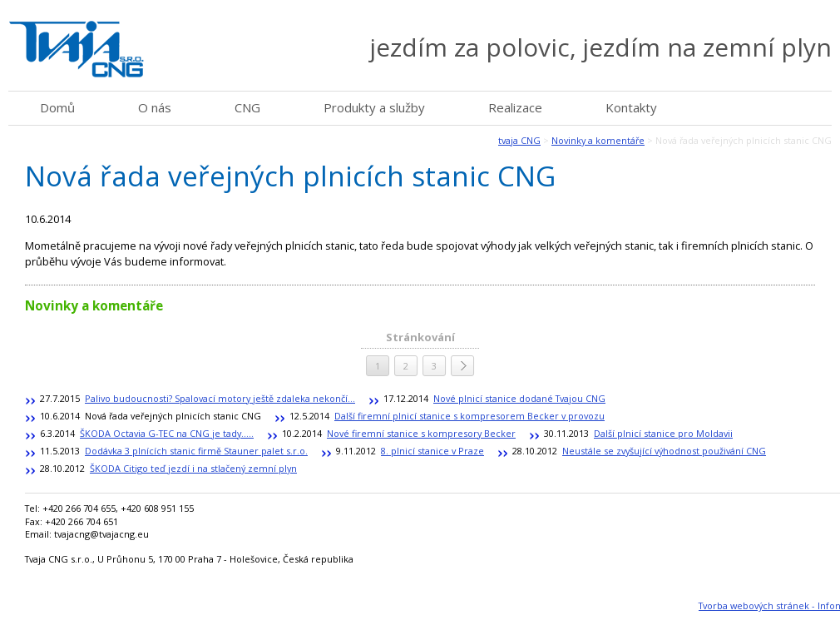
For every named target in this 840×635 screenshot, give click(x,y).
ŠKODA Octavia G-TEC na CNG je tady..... (167, 433)
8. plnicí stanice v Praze (432, 451)
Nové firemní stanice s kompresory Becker (421, 433)
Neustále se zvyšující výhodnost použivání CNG (664, 451)
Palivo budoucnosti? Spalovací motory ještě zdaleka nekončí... (220, 398)
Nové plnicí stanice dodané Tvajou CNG (519, 398)
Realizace (515, 107)
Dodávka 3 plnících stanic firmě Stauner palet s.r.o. (196, 451)
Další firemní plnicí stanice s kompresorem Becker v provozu (469, 416)
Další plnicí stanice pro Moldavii (663, 433)
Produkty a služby (374, 107)
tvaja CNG (519, 140)
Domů (57, 107)
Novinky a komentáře (598, 140)
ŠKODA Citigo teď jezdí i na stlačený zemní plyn (193, 468)
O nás (155, 107)
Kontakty (631, 107)
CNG (247, 107)
